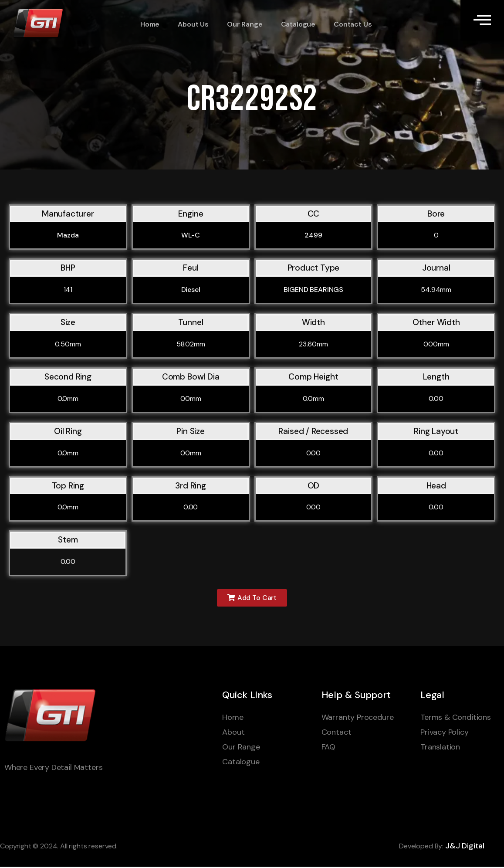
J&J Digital (465, 848)
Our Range (241, 24)
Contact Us (347, 24)
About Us (190, 24)
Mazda (68, 235)
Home (148, 24)
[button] (252, 598)
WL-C (190, 235)
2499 (313, 235)
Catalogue (293, 24)
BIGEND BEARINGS (314, 290)
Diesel (191, 290)
